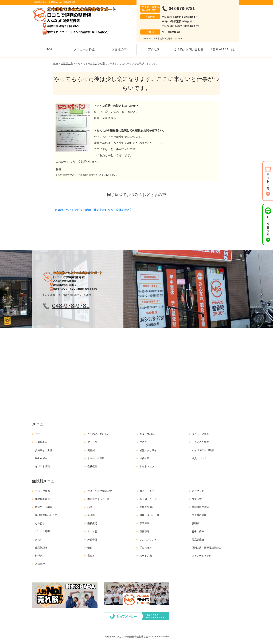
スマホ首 (197, 499)
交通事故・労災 (44, 450)
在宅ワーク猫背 (44, 507)
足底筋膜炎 (198, 540)
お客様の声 (119, 49)
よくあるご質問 (200, 442)
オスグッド (198, 491)
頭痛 (90, 507)
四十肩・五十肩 (148, 499)
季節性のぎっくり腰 (98, 499)
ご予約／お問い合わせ (189, 49)
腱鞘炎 (196, 523)
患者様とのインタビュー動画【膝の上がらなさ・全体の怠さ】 (94, 210)
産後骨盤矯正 (147, 507)
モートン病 (146, 556)
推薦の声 (145, 458)
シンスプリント (148, 540)
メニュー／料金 (84, 49)
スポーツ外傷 (42, 491)
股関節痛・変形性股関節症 (206, 548)
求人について (199, 458)
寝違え (91, 556)
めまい (39, 540)
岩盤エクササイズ (149, 450)
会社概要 (92, 466)
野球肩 (39, 556)
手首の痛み (146, 548)
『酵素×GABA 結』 (223, 49)
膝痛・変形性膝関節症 (100, 491)
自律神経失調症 (200, 507)
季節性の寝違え (44, 499)
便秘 (90, 548)
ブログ (143, 442)
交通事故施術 (199, 515)
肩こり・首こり (148, 491)
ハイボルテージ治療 (203, 450)
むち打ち (40, 523)
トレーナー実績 (96, 458)
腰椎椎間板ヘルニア (46, 515)
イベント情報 (42, 466)
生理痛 (91, 515)
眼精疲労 (92, 523)
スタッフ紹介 (147, 434)
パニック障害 (42, 531)
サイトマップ (147, 466)
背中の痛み (198, 531)
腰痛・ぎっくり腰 (149, 515)
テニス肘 (92, 531)
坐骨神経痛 (41, 548)
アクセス (154, 49)
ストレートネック (202, 556)
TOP (50, 49)
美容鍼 (91, 450)
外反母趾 (92, 540)
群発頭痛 (145, 531)
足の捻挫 (40, 564)
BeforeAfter (41, 458)
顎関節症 (145, 523)
